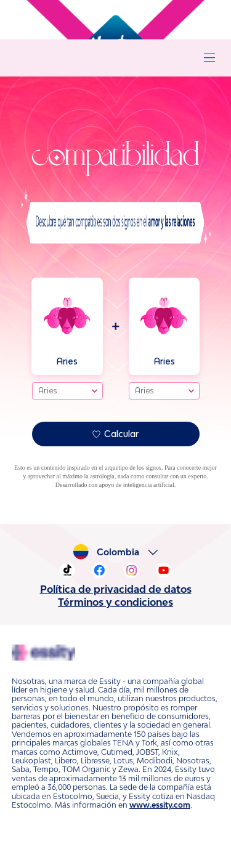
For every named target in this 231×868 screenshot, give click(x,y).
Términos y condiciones (116, 602)
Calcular (115, 434)
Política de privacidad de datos (115, 589)
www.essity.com (36, 787)
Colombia (121, 552)
